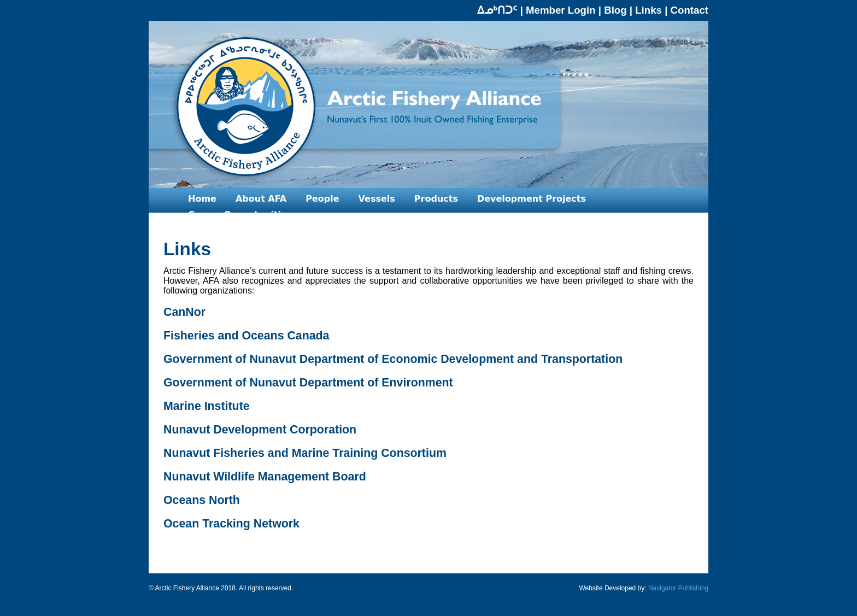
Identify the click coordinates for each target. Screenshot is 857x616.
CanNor (184, 312)
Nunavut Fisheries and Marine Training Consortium (305, 453)
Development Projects (532, 199)
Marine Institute (207, 406)
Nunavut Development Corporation (260, 430)
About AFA (261, 199)
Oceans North (202, 500)
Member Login (561, 10)
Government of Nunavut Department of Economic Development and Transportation (393, 359)
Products (436, 199)
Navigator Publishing (678, 588)
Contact (689, 10)
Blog (615, 10)
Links (648, 10)
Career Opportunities (240, 215)
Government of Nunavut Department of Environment (308, 383)
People (322, 199)
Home (202, 199)
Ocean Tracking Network (231, 524)
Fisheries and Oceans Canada (246, 336)
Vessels (377, 199)
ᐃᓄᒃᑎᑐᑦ (497, 10)
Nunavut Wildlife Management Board (265, 477)
